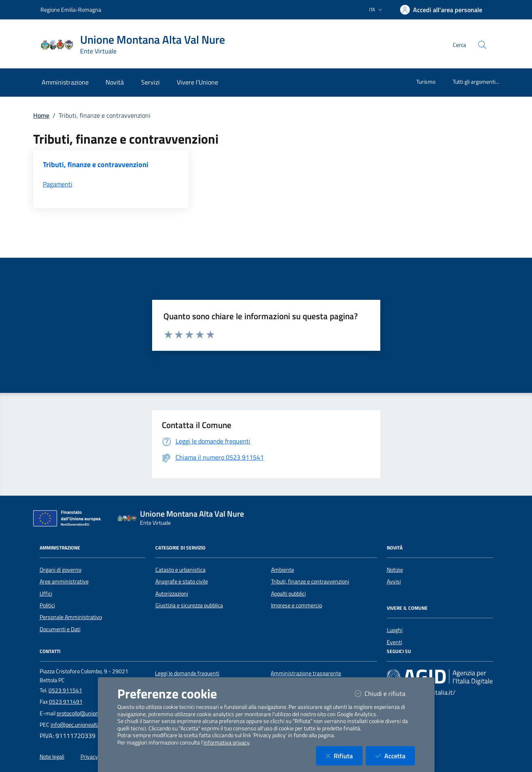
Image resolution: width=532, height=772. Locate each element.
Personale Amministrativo (71, 617)
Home (41, 115)
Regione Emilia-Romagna (71, 10)
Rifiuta (344, 756)
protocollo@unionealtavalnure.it (95, 713)
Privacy (89, 757)
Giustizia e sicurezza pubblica (189, 605)
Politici (47, 605)
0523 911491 (66, 702)
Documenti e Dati (60, 629)
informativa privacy (227, 742)
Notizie (395, 570)
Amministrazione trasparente (306, 673)
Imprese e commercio (297, 605)
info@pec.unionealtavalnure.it (86, 725)
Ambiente (283, 570)
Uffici (46, 594)
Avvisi (394, 581)
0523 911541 (65, 690)
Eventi (394, 642)
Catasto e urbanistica (180, 570)
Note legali (52, 757)
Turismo (426, 82)
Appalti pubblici (288, 594)
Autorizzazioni (172, 594)
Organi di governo (60, 570)
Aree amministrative (64, 581)
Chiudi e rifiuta (385, 693)
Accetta (395, 756)
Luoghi (395, 630)
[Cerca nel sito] (482, 45)
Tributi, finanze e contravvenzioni (310, 581)
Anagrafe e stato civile (182, 581)
